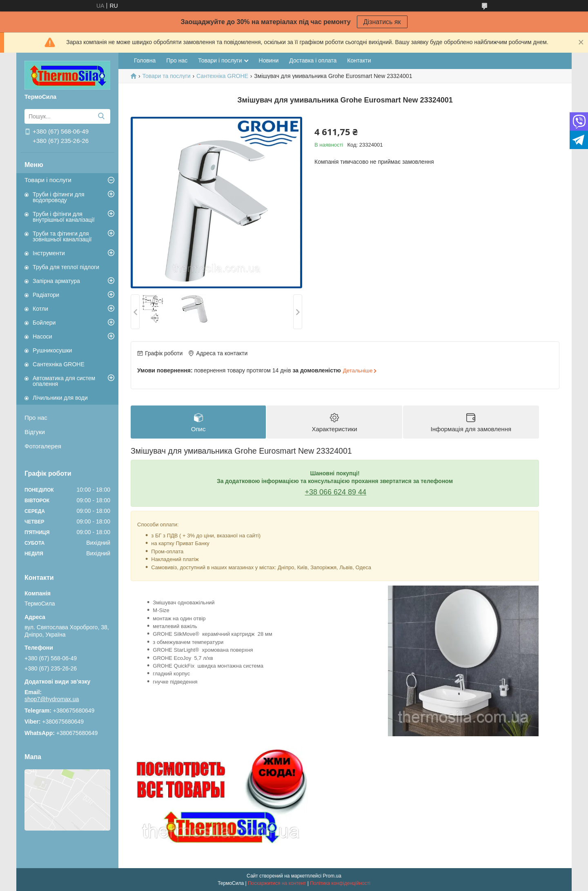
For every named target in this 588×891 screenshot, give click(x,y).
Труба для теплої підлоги (66, 267)
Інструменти (49, 253)
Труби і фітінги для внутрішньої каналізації (64, 217)
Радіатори (46, 295)
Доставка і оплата (313, 60)
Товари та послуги (166, 76)
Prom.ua (332, 876)
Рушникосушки (52, 350)
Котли (40, 309)
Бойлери (44, 323)
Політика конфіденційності (340, 883)
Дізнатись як (382, 22)
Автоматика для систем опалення (64, 381)
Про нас (36, 418)
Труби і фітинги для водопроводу (59, 197)
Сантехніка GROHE (59, 364)
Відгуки (35, 432)
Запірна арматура (56, 281)
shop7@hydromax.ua (52, 699)
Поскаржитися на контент (277, 883)
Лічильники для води (60, 398)
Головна (145, 60)
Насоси (42, 336)
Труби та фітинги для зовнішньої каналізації (62, 236)
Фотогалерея (43, 446)
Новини (269, 60)
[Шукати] (101, 116)
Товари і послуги (48, 180)
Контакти (359, 60)
